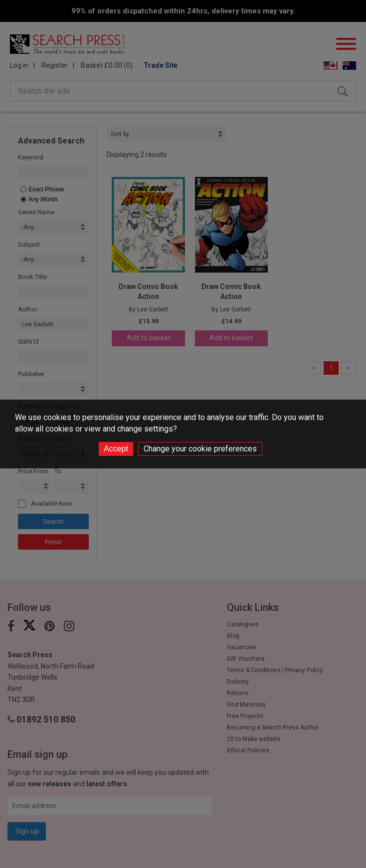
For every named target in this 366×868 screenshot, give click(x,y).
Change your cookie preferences (200, 449)
